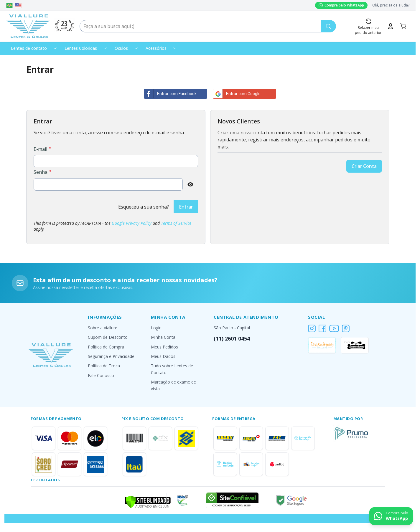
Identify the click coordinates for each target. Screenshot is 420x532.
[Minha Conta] (391, 26)
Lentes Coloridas (81, 48)
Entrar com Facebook (170, 94)
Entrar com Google (237, 94)
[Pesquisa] (328, 26)
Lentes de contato (29, 48)
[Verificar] (148, 501)
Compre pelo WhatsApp (341, 5)
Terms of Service (176, 223)
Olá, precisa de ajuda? (391, 5)
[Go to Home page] (28, 26)
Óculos (121, 48)
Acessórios (156, 48)
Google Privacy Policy (132, 223)
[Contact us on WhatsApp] (391, 516)
